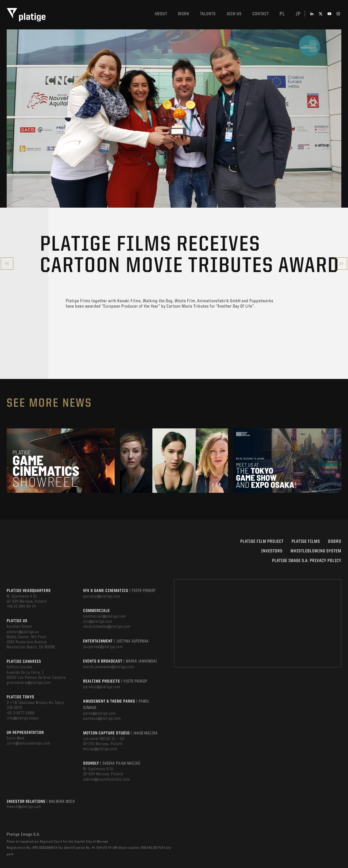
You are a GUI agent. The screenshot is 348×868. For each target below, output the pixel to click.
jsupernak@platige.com (103, 647)
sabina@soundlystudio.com (107, 780)
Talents (208, 14)
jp (298, 14)
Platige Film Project (262, 542)
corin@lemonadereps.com (28, 743)
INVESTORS (272, 551)
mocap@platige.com (100, 749)
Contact (261, 14)
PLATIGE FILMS (306, 542)
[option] (61, 461)
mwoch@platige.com (24, 807)
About (161, 14)
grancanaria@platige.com (29, 683)
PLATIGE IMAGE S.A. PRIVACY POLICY (307, 561)
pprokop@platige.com (102, 596)
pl (282, 14)
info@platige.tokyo (23, 718)
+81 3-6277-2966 (21, 713)
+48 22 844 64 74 (21, 607)
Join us (234, 14)
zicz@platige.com (98, 622)
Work (184, 14)
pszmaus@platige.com (102, 719)
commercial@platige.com (104, 617)
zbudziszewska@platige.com (107, 627)
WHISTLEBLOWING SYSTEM (316, 551)
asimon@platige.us (23, 632)
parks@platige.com (99, 714)
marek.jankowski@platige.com (109, 667)
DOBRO (335, 542)
